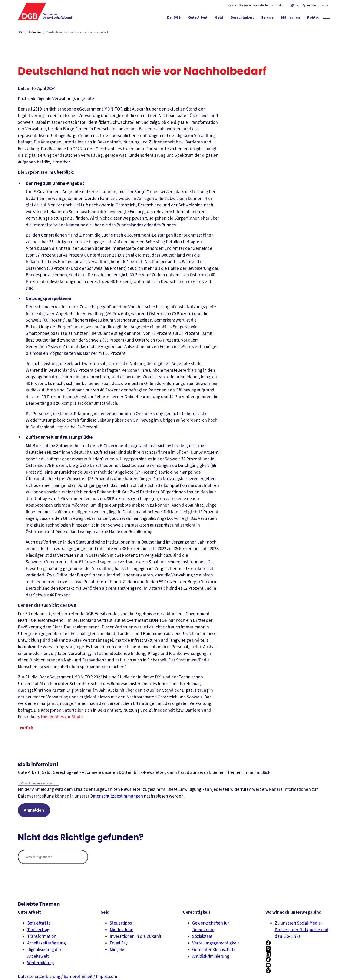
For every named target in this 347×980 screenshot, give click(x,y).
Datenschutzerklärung (40, 977)
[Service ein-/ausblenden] (267, 18)
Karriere (245, 5)
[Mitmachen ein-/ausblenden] (290, 18)
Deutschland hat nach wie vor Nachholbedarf (77, 32)
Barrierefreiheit (79, 977)
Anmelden (34, 810)
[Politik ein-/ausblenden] (313, 18)
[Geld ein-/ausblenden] (219, 18)
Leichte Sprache (315, 5)
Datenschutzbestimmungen (117, 796)
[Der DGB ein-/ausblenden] (174, 18)
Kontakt (277, 5)
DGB (21, 32)
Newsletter (261, 5)
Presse (232, 5)
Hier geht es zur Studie (65, 717)
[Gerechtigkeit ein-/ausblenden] (242, 18)
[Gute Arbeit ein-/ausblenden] (198, 18)
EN (294, 5)
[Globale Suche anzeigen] (326, 19)
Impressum (107, 977)
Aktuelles (35, 32)
